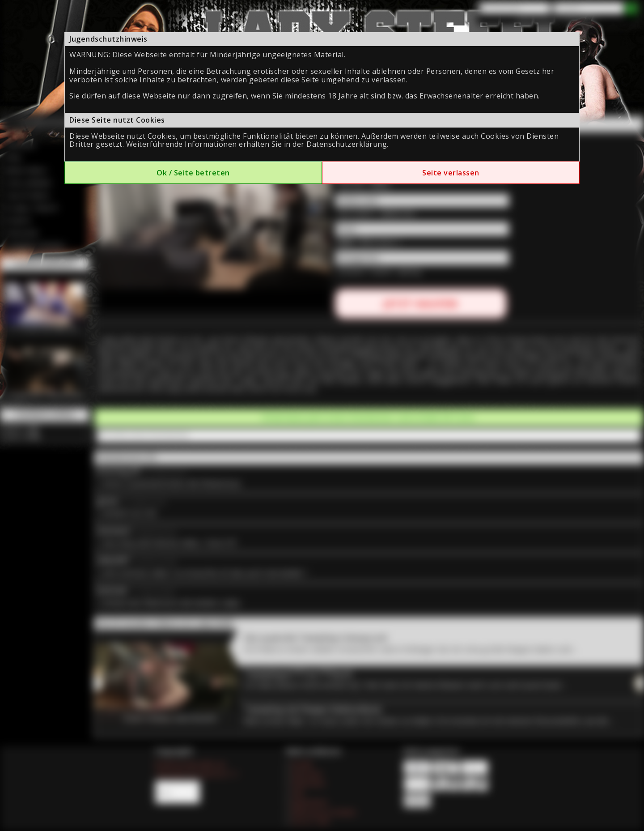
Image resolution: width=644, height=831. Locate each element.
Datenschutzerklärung (347, 144)
